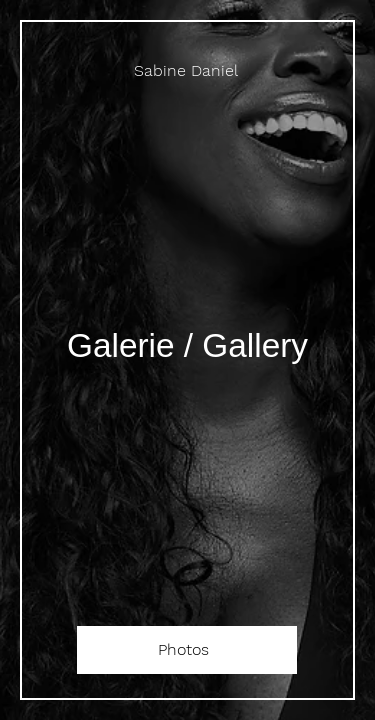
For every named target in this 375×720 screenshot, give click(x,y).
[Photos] (187, 650)
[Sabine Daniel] (187, 70)
